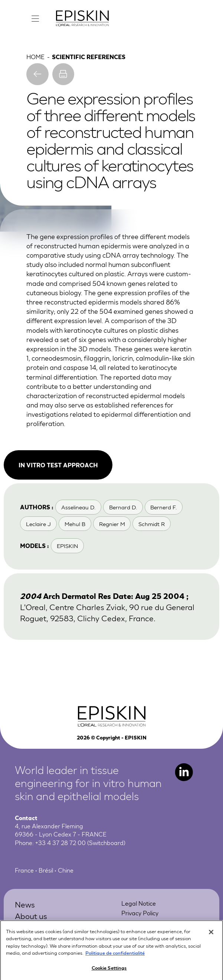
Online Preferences (147, 922)
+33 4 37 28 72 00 (60, 842)
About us (31, 915)
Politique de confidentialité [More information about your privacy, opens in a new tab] (115, 956)
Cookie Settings (109, 971)
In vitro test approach (58, 465)
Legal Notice (139, 903)
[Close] (211, 935)
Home (35, 56)
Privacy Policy (140, 913)
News (25, 904)
